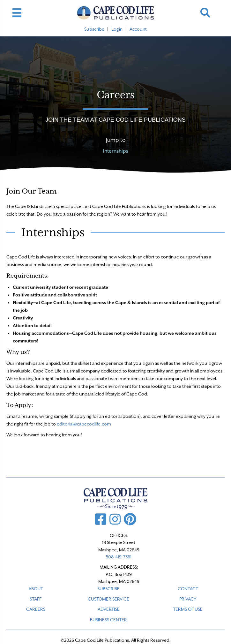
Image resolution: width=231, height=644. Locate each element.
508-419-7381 (119, 557)
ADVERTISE (109, 609)
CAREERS (36, 609)
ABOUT (36, 589)
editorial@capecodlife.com (84, 424)
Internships (116, 151)
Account (138, 29)
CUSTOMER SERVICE (108, 599)
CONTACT (188, 589)
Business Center (108, 620)
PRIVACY (188, 599)
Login (117, 29)
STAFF (36, 599)
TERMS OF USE (188, 609)
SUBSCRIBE (108, 589)
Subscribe (94, 29)
